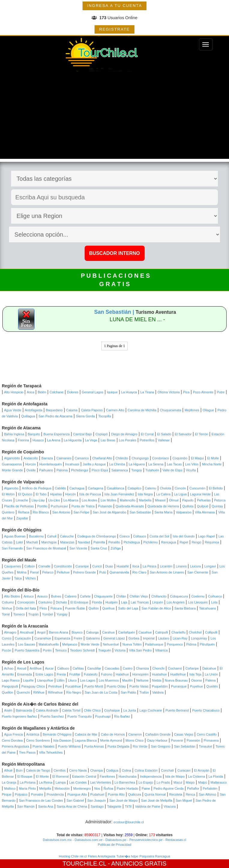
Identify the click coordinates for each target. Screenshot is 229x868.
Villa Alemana (205, 512)
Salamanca (120, 470)
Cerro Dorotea (12, 740)
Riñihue (39, 692)
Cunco (7, 638)
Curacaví (184, 770)
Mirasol (160, 500)
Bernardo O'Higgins (57, 734)
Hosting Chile (69, 856)
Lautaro (163, 638)
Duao (109, 566)
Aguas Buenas (15, 536)
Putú (103, 572)
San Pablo (128, 692)
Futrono (107, 674)
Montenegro (82, 788)
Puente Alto (116, 794)
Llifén (61, 680)
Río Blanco (41, 512)
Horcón (30, 464)
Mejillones (192, 410)
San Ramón (26, 806)
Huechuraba (128, 776)
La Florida (216, 776)
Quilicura (135, 794)
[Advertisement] (115, 117)
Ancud (21, 668)
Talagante (114, 806)
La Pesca (149, 566)
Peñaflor (193, 788)
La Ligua (180, 494)
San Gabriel (75, 800)
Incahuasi (72, 464)
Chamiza (142, 668)
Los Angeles (176, 602)
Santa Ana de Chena (72, 806)
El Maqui (197, 458)
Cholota (165, 488)
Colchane (56, 392)
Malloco (10, 788)
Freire (78, 638)
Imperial (149, 638)
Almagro (10, 632)
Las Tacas (174, 464)
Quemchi (23, 692)
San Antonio (61, 512)
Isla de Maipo (175, 776)
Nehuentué (111, 644)
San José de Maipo (123, 800)
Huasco (38, 440)
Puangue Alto (77, 794)
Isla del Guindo (184, 536)
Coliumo (8, 602)
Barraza (47, 458)
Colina (127, 770)
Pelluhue (63, 572)
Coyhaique (112, 710)
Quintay (217, 506)
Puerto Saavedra (27, 650)
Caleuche (67, 536)
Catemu (151, 488)
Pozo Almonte (203, 392)
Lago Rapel (206, 536)
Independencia (151, 776)
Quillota (188, 506)
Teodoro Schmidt (82, 650)
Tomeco (19, 614)
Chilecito (122, 458)
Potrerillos (147, 440)
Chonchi (158, 668)
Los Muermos (109, 680)
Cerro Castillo (207, 734)
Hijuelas (56, 494)
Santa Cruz (99, 548)
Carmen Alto (115, 410)
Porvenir (177, 740)
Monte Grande (12, 470)
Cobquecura (179, 596)
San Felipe (81, 512)
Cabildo (60, 488)
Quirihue (109, 608)
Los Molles (108, 500)
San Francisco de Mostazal (46, 548)
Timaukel (205, 746)
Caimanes (64, 458)
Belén (42, 392)
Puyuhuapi (103, 716)
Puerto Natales (44, 746)
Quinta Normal (155, 794)
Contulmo (45, 602)
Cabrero (71, 596)
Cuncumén (197, 488)
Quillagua (28, 416)
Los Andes (89, 500)
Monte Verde (90, 644)
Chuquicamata (171, 410)
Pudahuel (97, 794)
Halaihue (122, 674)
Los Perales (128, 440)
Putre (221, 392)
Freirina (24, 440)
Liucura (195, 566)
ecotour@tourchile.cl (128, 822)
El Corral (147, 434)
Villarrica (161, 650)
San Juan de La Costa (101, 692)
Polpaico (21, 794)
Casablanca (116, 488)
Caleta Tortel (71, 710)
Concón (180, 488)
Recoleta (176, 794)
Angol (41, 632)
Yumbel (48, 614)
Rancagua (169, 542)
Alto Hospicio (14, 392)
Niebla (157, 680)
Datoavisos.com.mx (57, 840)
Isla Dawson (62, 740)
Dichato (61, 602)
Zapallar (22, 518)
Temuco (61, 650)
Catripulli (162, 632)
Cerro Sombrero (38, 740)
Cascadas (112, 668)
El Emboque (80, 602)
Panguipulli (10, 686)
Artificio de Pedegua (37, 488)
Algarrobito (12, 458)
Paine (146, 788)
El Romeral (60, 776)
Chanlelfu (178, 632)
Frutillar (75, 674)
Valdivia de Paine (148, 806)
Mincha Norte (212, 464)
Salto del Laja (128, 608)
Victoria (120, 650)
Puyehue (196, 686)
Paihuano (46, 470)
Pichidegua (132, 542)
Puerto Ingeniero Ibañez (19, 716)
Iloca (136, 566)
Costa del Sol (159, 536)
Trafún (144, 692)
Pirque (7, 794)
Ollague (208, 410)
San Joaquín (97, 800)
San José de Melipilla (157, 800)
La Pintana (28, 782)
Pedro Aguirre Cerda (168, 788)
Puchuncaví (59, 506)
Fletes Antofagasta (102, 856)
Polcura (56, 608)
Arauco (42, 596)
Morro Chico (134, 740)
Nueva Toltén (132, 644)
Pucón (6, 650)
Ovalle (31, 470)
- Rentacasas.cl (174, 840)
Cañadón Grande (158, 734)
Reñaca (24, 512)
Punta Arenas (94, 746)
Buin (19, 770)
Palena (210, 680)
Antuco (29, 596)
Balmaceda (24, 710)
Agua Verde (13, 410)
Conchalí (167, 770)
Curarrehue (43, 638)
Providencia (55, 794)
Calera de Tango (38, 770)
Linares (181, 566)
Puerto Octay (116, 686)
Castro (128, 668)
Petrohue (55, 686)
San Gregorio (161, 746)
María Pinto (27, 788)
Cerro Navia (78, 770)
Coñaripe (192, 668)
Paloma (62, 470)
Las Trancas (140, 602)
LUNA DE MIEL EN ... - (137, 319)
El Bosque (25, 776)
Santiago (97, 806)
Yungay (62, 614)
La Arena (54, 440)
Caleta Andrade (47, 710)
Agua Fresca (14, 734)
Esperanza (63, 638)
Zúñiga (116, 548)
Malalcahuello (49, 644)
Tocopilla (105, 416)
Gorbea (134, 638)
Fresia (61, 674)
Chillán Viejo (139, 596)
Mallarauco (218, 782)
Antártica (33, 734)
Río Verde (140, 746)
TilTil (128, 806)
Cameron (135, 734)
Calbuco (63, 668)
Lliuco (72, 680)
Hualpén (111, 602)
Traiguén (105, 650)
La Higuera (137, 464)
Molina (22, 572)
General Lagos (92, 392)
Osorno (197, 680)
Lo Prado (163, 782)
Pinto (43, 608)
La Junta (130, 710)
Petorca (220, 500)
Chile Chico (92, 710)
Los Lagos (88, 680)
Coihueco (215, 596)
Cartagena (96, 488)
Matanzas (67, 542)
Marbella (145, 500)
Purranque (179, 686)
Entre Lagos (44, 674)
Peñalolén (210, 788)
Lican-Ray (180, 638)
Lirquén (158, 602)
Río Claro (139, 572)
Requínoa (212, 542)
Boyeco (77, 632)
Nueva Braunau (176, 680)
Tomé (6, 614)
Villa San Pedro (140, 650)
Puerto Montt (94, 686)
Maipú (203, 782)
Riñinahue (56, 692)
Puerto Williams (69, 746)
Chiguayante (103, 596)
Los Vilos (192, 464)
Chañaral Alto (102, 458)
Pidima (191, 644)
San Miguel (184, 800)
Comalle (44, 566)
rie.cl (83, 856)
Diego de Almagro (124, 434)
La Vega (91, 440)
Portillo (42, 506)
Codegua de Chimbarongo (96, 536)
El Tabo (41, 494)
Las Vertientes (101, 782)
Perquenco (175, 644)
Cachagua (77, 488)
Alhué (8, 770)
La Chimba (117, 464)
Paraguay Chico (33, 686)
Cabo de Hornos (113, 734)
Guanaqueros (12, 464)
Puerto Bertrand (177, 710)
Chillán (121, 596)
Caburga (92, 632)
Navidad (84, 542)
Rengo (196, 542)
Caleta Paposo (92, 410)
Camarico (82, 458)
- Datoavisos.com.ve (87, 840)
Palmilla (99, 542)
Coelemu (198, 596)
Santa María (164, 512)
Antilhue (36, 668)
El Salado (164, 434)
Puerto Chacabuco (206, 710)
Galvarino (93, 638)
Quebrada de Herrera (163, 506)
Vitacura (170, 806)
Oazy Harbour (157, 740)
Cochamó (175, 668)
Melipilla (45, 788)
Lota (214, 602)
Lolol (19, 542)
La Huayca (129, 392)
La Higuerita (73, 440)
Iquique (112, 392)
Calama (72, 410)
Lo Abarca (71, 500)
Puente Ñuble (75, 608)
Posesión (193, 740)
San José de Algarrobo (109, 512)
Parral (34, 572)
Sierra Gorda (85, 416)
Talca (18, 578)
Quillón (94, 608)
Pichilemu (151, 542)
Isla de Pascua (90, 494)
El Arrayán (202, 770)
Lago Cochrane (151, 710)
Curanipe (82, 566)
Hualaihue (159, 674)
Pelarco (48, 572)
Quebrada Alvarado (130, 506)
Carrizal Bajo (83, 434)
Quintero (8, 512)
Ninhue (7, 608)
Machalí (32, 542)
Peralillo (114, 542)
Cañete (85, 596)
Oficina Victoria (169, 392)
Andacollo (31, 458)
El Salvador (183, 434)
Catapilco (134, 488)
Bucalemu (36, 536)
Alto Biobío (12, 596)
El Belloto (216, 488)
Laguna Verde (200, 494)
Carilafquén (127, 632)
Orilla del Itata (26, 608)
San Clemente (198, 572)
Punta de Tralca (83, 506)
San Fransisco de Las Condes (41, 800)
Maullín (127, 680)
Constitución (63, 566)
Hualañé (123, 566)
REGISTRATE (114, 29)
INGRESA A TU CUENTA (115, 6)
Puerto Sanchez (52, 716)
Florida (97, 602)
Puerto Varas (139, 686)
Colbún (30, 566)
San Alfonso (208, 794)
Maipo (190, 782)
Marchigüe (49, 542)
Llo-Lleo (54, 500)
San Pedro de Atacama (55, 416)
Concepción (26, 602)
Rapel (184, 542)
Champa (96, 770)
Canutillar (94, 668)
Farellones (107, 776)
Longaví (210, 566)
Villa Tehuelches (51, 752)
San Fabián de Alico (156, 608)
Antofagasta (33, 410)
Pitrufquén (207, 644)
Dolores (73, 392)
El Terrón (202, 434)
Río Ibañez (122, 716)
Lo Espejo (146, 782)
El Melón (8, 494)
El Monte (42, 776)
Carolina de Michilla (142, 410)
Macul (178, 782)
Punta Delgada (118, 746)
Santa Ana (46, 806)
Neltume (142, 680)
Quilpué (203, 506)
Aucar (49, 668)
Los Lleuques (198, 602)
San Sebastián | (115, 312)
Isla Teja (195, 674)
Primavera (211, 740)
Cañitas (78, 668)
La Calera (163, 494)
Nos (97, 788)
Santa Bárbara (185, 608)
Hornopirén (140, 674)
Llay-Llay (38, 500)
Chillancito (159, 596)
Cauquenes (13, 566)
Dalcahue (209, 668)
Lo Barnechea (125, 782)
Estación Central (84, 776)
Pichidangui (80, 470)
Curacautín (23, 638)
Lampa (61, 782)
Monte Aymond (111, 740)
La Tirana (147, 392)
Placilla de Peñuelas (19, 506)
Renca (191, 794)
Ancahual (27, 632)
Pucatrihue (73, 686)
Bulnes (56, 596)
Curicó (97, 566)
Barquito (34, 434)
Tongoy (137, 470)
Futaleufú (91, 674)
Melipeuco (70, 644)
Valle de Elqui (172, 470)
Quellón (8, 692)
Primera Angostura (15, 746)
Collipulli (211, 632)
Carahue (108, 632)
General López (114, 638)
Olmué (174, 500)
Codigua (112, 770)
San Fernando (12, 548)
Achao (9, 668)
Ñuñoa (108, 788)
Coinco (125, 536)
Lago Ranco (11, 680)
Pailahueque (154, 644)
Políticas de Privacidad (115, 845)
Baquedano (54, 410)
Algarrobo (11, 488)
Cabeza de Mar (86, 734)
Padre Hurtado (128, 788)
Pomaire (37, 794)
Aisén (8, 710)
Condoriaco (161, 458)
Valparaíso (184, 512)
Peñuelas (204, 500)
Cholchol (195, 632)
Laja (124, 602)
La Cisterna (197, 776)
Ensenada (25, 674)
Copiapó (102, 434)
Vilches (30, 578)
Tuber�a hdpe (127, 856)
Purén (47, 650)
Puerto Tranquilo (80, 716)
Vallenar (164, 440)
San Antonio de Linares (167, 572)
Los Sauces (27, 644)
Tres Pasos (27, 752)
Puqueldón (160, 686)
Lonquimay (199, 638)
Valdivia (158, 692)
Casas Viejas (184, 734)
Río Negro (74, 692)
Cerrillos (60, 770)
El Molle (213, 458)
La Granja (9, 782)
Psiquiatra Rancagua (155, 856)
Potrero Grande (85, 572)
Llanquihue (45, 680)
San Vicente (78, 548)
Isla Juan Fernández (119, 494)
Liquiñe (28, 680)
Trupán (33, 614)
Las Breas (108, 440)
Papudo (188, 500)
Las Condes (78, 782)
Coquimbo (180, 458)
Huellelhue (178, 674)
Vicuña (191, 470)
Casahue (145, 632)
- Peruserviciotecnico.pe (144, 840)
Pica (186, 392)
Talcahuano (207, 608)
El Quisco (25, 494)
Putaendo (105, 506)
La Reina (46, 782)
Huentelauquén (51, 464)
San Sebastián (140, 512)
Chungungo (140, 458)
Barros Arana (59, 632)
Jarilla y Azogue (94, 464)
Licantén (166, 566)
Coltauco (140, 536)
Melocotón (62, 788)
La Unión (211, 674)
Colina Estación (146, 770)
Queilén (212, 686)
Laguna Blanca (86, 740)
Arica (30, 392)
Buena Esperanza (57, 434)
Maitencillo (128, 500)
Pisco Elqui (100, 470)
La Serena (156, 464)
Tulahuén (152, 470)
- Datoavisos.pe (114, 840)
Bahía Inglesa (14, 434)
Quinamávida (119, 572)
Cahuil (52, 536)
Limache (22, 500)
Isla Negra (145, 494)
